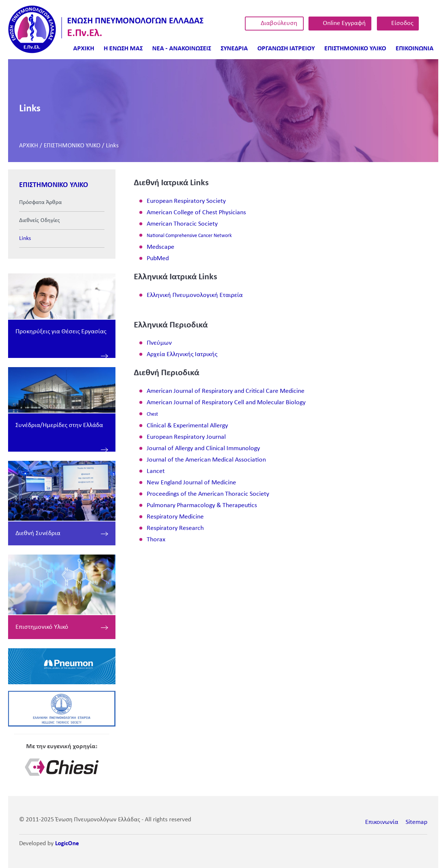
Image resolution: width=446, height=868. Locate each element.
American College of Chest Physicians (196, 213)
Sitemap (416, 822)
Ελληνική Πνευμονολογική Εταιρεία (195, 295)
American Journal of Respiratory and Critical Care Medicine (226, 391)
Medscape (160, 247)
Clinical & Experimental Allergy (187, 426)
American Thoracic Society (182, 224)
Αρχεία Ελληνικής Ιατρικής (182, 354)
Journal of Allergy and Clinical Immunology (203, 449)
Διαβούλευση (279, 23)
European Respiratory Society (186, 201)
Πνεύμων (159, 343)
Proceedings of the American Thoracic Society (208, 494)
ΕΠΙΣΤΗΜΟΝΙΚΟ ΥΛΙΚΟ (72, 146)
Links (112, 146)
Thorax (156, 540)
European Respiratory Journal (186, 437)
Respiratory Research (175, 528)
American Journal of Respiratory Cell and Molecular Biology (226, 403)
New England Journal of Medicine (191, 483)
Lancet (156, 471)
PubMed (158, 259)
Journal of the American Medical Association (206, 460)
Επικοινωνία (382, 822)
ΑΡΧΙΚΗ (29, 146)
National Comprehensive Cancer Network (189, 236)
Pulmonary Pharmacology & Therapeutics (202, 505)
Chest (152, 414)
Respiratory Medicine (175, 517)
